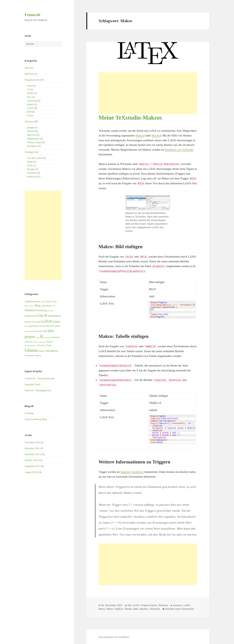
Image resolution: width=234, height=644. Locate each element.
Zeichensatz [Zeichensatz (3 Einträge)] (30, 355)
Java (29, 97)
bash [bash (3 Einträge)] (55, 302)
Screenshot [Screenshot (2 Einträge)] (47, 337)
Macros (156, 135)
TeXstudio (155, 608)
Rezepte (31, 169)
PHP (29, 112)
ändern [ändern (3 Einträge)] (38, 355)
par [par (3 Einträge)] (32, 331)
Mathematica (33, 139)
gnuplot (31, 127)
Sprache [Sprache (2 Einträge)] (35, 342)
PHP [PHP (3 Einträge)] (45, 331)
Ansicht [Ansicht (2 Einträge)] (43, 302)
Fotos (30, 165)
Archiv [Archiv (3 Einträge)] (49, 302)
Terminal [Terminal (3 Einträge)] (41, 345)
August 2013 (31, 472)
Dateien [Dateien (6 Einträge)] (30, 310)
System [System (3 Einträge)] (50, 342)
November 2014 (32, 442)
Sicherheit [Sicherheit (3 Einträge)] (56, 337)
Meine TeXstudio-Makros (130, 118)
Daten (30, 162)
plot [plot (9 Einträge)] (51, 331)
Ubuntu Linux (34, 142)
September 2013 (32, 466)
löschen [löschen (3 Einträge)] (42, 326)
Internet (31, 131)
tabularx (144, 608)
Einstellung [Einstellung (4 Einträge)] (41, 310)
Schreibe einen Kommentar (179, 608)
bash (29, 86)
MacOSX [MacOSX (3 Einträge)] (50, 326)
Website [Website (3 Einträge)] (42, 351)
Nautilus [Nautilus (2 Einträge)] (27, 331)
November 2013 (32, 454)
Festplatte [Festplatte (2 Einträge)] (51, 311)
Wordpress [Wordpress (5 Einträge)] (52, 351)
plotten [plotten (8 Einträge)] (30, 337)
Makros (140, 135)
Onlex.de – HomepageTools (38, 390)
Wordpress (32, 146)
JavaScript (32, 101)
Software (29, 121)
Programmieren (32, 80)
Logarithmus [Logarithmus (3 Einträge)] (33, 326)
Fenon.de (33, 15)
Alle (27, 68)
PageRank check (33, 384)
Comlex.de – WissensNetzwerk (40, 378)
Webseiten (32, 177)
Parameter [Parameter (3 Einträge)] (38, 331)
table (136, 608)
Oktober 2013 (31, 460)
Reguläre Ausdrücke (132, 471)
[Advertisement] (43, 235)
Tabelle (128, 608)
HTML (30, 93)
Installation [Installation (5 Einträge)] (54, 316)
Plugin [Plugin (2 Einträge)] (37, 337)
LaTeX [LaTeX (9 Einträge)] (47, 321)
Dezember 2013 (32, 448)
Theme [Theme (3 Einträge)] (49, 345)
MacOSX (31, 135)
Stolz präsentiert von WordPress (114, 636)
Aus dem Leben (35, 158)
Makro (110, 608)
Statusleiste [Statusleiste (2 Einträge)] (42, 342)
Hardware (29, 74)
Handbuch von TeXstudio (179, 150)
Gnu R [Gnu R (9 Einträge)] (42, 315)
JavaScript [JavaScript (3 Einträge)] (36, 322)
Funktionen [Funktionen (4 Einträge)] (30, 316)
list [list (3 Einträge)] (26, 326)
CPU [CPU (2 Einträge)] (54, 306)
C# (28, 89)
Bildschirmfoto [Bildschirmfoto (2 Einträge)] (29, 306)
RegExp (119, 608)
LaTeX (30, 108)
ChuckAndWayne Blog (36, 419)
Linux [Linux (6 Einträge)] (56, 321)
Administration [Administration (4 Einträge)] (32, 301)
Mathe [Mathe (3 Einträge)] (58, 326)
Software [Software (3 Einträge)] (28, 342)
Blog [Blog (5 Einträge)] (38, 305)
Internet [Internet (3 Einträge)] (28, 322)
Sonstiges (29, 152)
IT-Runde (29, 413)
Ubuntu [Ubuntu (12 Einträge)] (31, 350)
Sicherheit (32, 173)
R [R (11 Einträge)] (42, 337)
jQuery (30, 104)
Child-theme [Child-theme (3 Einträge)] (46, 306)
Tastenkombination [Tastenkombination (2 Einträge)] (31, 346)
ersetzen (178, 604)
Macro (102, 608)
